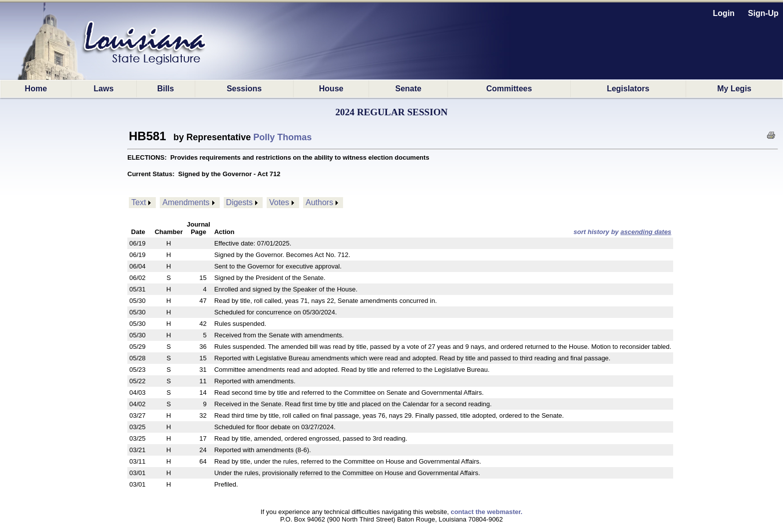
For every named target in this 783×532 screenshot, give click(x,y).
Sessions (244, 89)
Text (139, 202)
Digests (239, 202)
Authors (319, 202)
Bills (166, 89)
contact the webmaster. (486, 512)
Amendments (186, 202)
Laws (104, 89)
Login (724, 13)
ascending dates (646, 232)
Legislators (628, 89)
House (331, 89)
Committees (509, 89)
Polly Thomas (282, 137)
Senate (408, 89)
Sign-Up (763, 13)
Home (36, 89)
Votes (279, 202)
